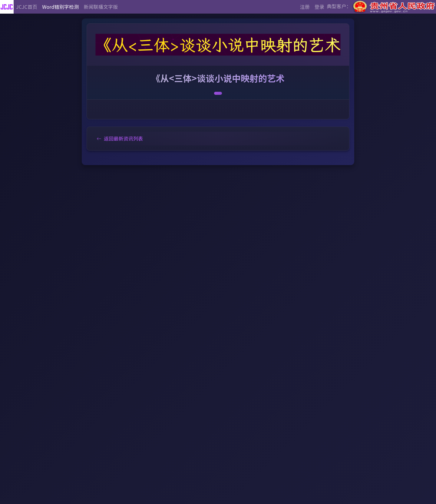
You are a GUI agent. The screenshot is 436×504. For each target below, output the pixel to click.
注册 (305, 7)
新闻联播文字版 (101, 7)
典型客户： (381, 7)
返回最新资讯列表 (120, 138)
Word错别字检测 (60, 7)
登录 (319, 7)
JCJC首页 (27, 7)
